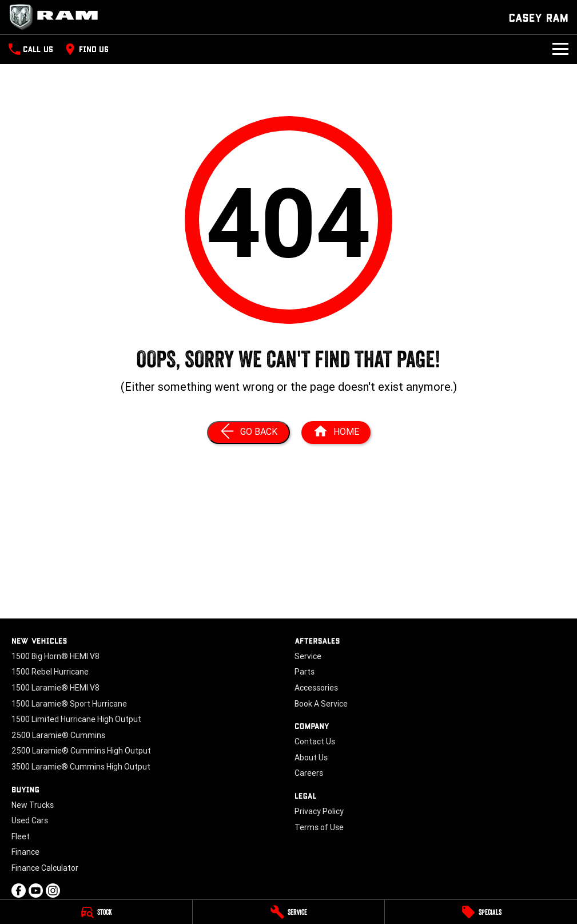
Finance (25, 852)
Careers (309, 773)
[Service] (289, 912)
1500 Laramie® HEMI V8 (55, 688)
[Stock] (96, 912)
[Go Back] (248, 433)
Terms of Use (319, 827)
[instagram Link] (53, 891)
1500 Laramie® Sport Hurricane (69, 704)
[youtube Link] (36, 891)
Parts (305, 672)
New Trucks (33, 805)
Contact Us (315, 741)
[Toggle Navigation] (560, 49)
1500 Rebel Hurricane (50, 672)
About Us (311, 758)
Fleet (21, 836)
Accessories (316, 688)
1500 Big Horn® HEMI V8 (55, 656)
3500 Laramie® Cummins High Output (81, 767)
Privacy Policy (319, 811)
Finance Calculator (45, 868)
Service (308, 656)
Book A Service (321, 704)
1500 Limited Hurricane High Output (76, 719)
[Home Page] (57, 17)
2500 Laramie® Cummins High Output (81, 751)
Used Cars (30, 820)
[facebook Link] (19, 891)
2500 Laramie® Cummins (58, 735)
